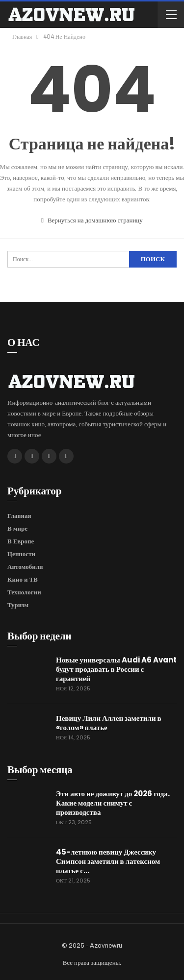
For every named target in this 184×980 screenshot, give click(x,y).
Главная (19, 516)
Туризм (18, 605)
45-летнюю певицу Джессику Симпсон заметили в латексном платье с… (108, 861)
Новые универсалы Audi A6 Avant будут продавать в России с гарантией (116, 669)
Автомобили (25, 567)
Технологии (24, 592)
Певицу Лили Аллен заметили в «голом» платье (109, 723)
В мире (17, 528)
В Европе (21, 541)
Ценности (21, 554)
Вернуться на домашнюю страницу (92, 220)
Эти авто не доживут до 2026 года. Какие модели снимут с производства (113, 803)
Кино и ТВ (23, 579)
